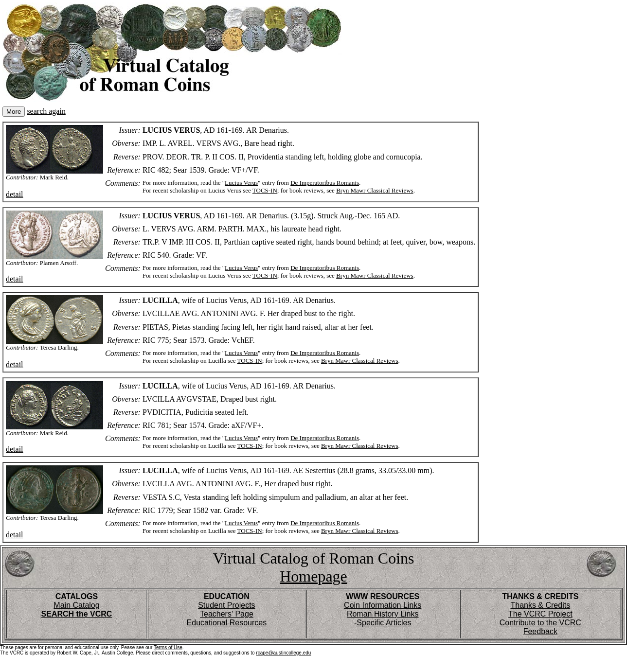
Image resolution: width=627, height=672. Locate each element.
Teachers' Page (227, 614)
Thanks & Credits (540, 605)
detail (15, 194)
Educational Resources (227, 623)
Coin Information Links (383, 605)
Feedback (540, 631)
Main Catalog (76, 605)
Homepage (313, 576)
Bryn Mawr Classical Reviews (375, 190)
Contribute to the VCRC (540, 623)
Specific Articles (384, 623)
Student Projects (226, 605)
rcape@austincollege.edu (283, 653)
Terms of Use (168, 647)
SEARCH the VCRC (77, 614)
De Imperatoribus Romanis (325, 183)
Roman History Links (383, 614)
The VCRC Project (540, 614)
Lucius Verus (241, 183)
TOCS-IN (265, 190)
